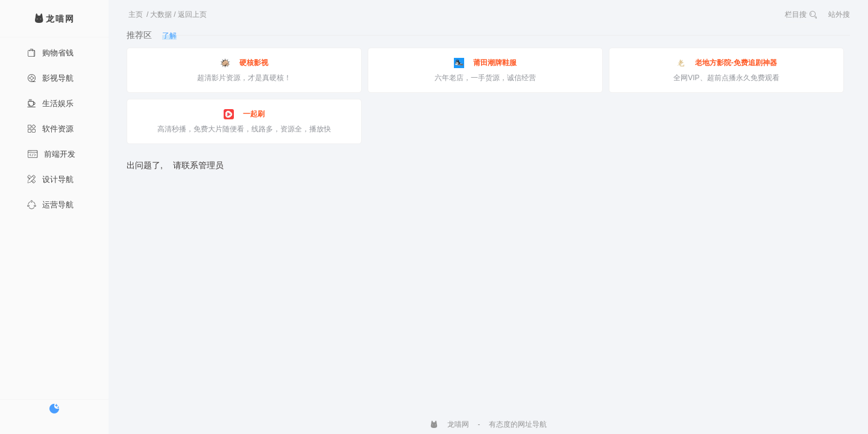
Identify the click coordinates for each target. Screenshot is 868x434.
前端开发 (51, 154)
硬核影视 (244, 63)
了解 (169, 36)
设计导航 (50, 179)
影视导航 (50, 78)
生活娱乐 (50, 103)
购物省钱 (50, 53)
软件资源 (50, 129)
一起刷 (244, 114)
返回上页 (192, 14)
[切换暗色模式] (54, 409)
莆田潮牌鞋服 (485, 63)
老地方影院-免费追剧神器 (726, 63)
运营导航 (50, 205)
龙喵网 (449, 424)
